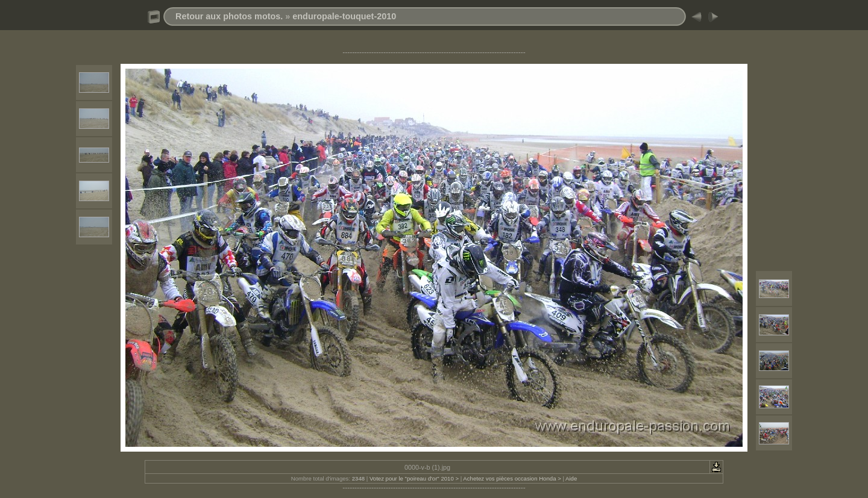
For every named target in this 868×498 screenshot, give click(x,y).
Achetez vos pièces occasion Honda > (512, 478)
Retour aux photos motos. (229, 16)
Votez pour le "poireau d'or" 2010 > (414, 478)
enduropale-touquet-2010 (344, 16)
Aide (571, 478)
